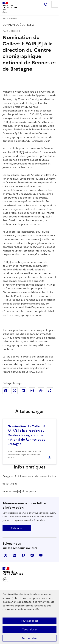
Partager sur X (14, 391)
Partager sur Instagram (32, 391)
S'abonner (17, 528)
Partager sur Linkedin (23, 391)
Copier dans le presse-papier (41, 391)
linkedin (14, 555)
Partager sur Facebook (6, 391)
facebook (23, 555)
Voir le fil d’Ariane (11, 19)
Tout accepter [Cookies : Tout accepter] (29, 621)
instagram (32, 555)
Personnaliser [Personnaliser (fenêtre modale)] (30, 638)
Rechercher (46, 4)
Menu (55, 4)
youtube (41, 555)
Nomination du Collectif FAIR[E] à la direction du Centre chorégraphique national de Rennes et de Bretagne (27, 435)
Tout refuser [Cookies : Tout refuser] (29, 629)
